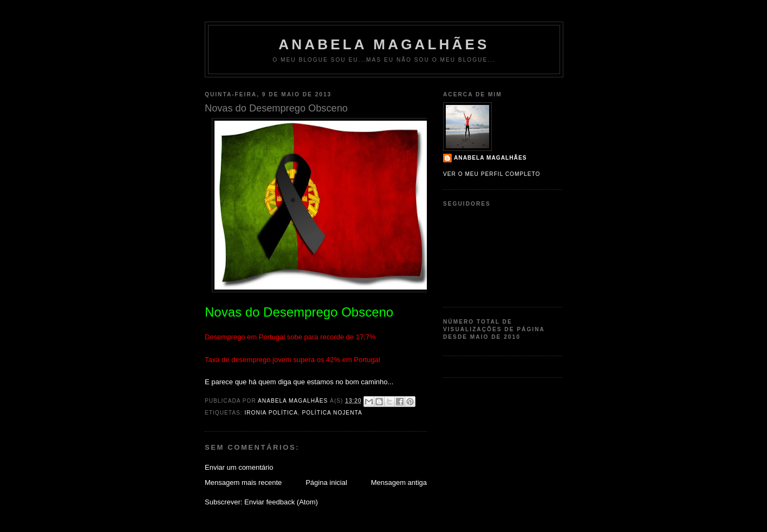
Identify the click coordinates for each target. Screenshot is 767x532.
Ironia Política (271, 413)
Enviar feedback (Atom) (281, 502)
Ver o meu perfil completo (492, 174)
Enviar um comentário (239, 467)
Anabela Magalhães (384, 44)
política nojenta (332, 413)
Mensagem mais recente (243, 482)
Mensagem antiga (399, 482)
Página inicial (326, 482)
